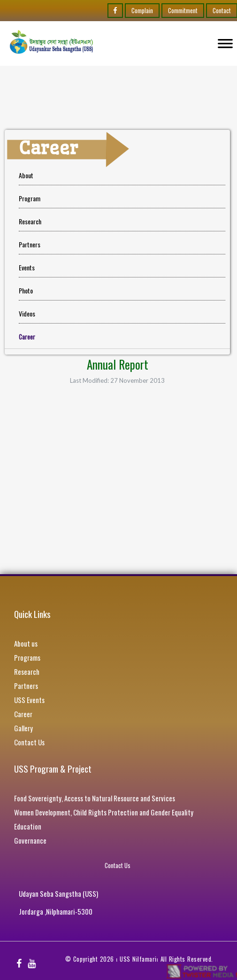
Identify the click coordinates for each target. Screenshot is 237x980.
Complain (142, 10)
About (26, 175)
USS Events (29, 700)
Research (30, 221)
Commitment (183, 10)
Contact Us (29, 742)
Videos (27, 313)
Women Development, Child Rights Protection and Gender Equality (104, 812)
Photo (26, 290)
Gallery (23, 728)
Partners (30, 244)
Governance (30, 840)
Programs (27, 657)
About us (26, 643)
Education (28, 826)
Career (23, 714)
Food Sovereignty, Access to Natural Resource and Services (95, 798)
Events (27, 267)
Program (30, 198)
